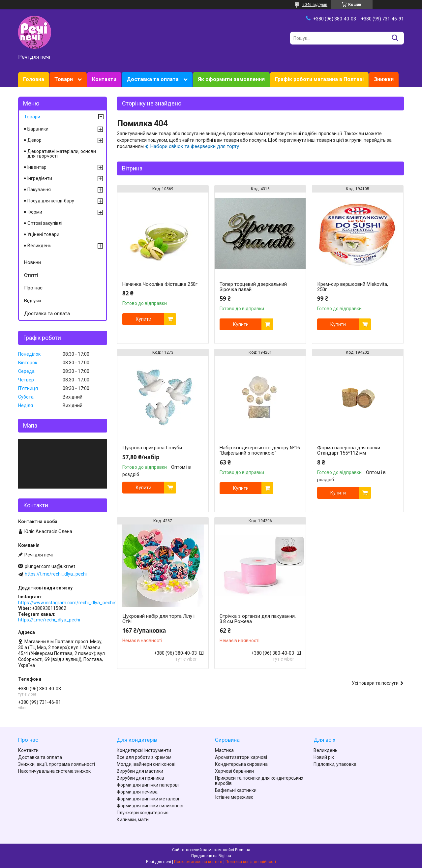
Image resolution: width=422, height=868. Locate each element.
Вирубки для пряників (140, 778)
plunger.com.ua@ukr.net (50, 566)
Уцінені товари (43, 234)
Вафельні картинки (236, 790)
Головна (34, 79)
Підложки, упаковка (335, 764)
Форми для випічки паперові (148, 785)
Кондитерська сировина (241, 764)
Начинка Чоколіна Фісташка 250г (160, 284)
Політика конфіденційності (251, 862)
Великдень (39, 246)
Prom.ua (243, 850)
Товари (64, 79)
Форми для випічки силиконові (150, 806)
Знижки (384, 79)
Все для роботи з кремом (144, 757)
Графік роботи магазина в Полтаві (319, 79)
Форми (35, 212)
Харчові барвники (234, 771)
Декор (34, 140)
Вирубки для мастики (140, 771)
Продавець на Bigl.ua (211, 856)
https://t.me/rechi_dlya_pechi (56, 574)
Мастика (224, 750)
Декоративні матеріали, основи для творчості (62, 154)
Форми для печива (137, 792)
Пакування (39, 190)
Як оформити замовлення (231, 79)
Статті (31, 275)
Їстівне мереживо (234, 797)
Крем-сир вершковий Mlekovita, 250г (353, 287)
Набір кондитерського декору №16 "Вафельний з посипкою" (260, 450)
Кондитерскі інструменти (144, 750)
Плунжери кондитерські (143, 813)
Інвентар (37, 167)
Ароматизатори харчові (241, 757)
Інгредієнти (40, 178)
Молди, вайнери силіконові (146, 764)
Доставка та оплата (153, 79)
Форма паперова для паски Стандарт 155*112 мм (349, 450)
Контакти (104, 79)
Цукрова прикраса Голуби (152, 448)
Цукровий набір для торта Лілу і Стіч (158, 619)
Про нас (33, 288)
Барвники (38, 129)
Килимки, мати (133, 820)
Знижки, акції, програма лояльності (57, 764)
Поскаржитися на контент (198, 862)
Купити (144, 319)
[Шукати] (395, 38)
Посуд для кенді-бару (51, 201)
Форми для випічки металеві (148, 799)
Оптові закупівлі (45, 223)
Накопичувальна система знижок (54, 771)
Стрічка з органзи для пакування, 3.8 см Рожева (258, 619)
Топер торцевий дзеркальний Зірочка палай (253, 287)
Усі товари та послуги (375, 683)
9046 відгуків (315, 5)
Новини (32, 262)
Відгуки (32, 301)
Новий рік (324, 757)
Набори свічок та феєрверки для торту (195, 146)
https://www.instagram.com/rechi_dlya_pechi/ (67, 603)
